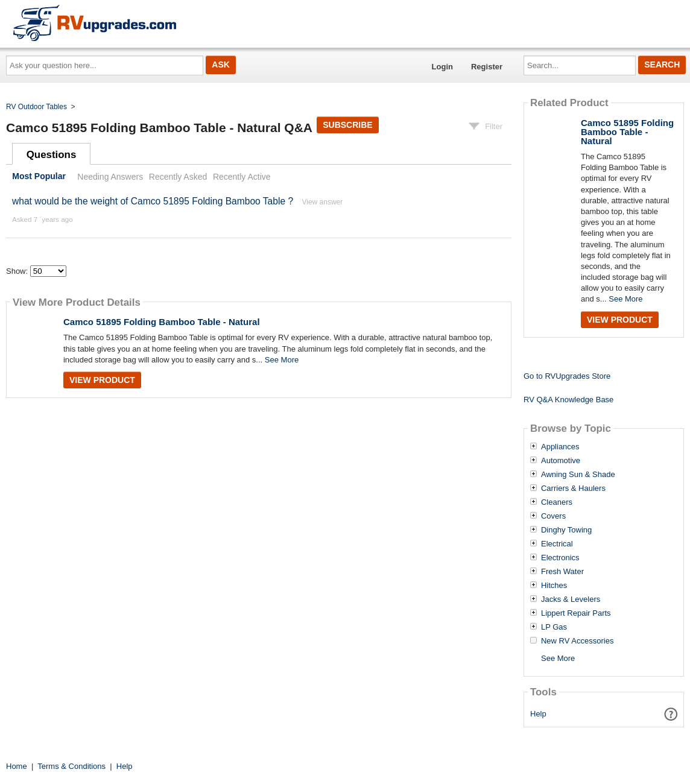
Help (538, 714)
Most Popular (39, 177)
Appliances (560, 447)
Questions (52, 155)
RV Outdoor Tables (36, 107)
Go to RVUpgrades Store (567, 376)
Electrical (557, 544)
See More (282, 360)
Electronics (560, 558)
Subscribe (347, 125)
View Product (102, 380)
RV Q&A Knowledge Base (568, 400)
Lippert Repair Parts (576, 613)
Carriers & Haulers (573, 488)
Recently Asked (178, 177)
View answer (322, 202)
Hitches (554, 586)
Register (487, 67)
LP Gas (554, 627)
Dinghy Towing (566, 530)
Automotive (561, 461)
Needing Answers (110, 177)
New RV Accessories (577, 641)
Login (442, 67)
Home (17, 766)
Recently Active (242, 177)
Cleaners (557, 502)
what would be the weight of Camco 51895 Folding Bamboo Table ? (153, 201)
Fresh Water (562, 572)
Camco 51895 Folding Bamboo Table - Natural (162, 322)
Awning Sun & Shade (578, 475)
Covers (553, 516)
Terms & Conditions (71, 766)
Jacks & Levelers (571, 599)
